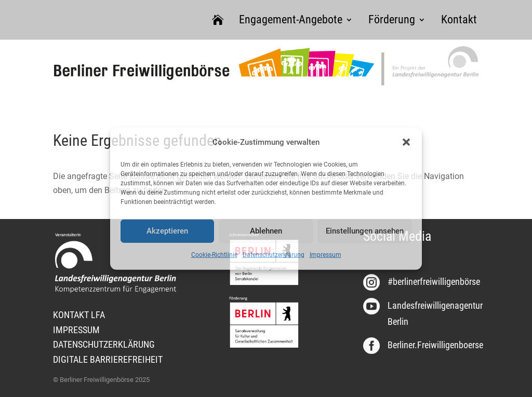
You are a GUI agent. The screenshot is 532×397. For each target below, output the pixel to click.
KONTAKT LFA (79, 315)
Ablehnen (266, 231)
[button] (406, 142)
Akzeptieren (167, 231)
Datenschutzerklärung (274, 255)
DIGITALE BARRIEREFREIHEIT (108, 359)
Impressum (325, 255)
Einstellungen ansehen (365, 231)
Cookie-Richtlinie (214, 255)
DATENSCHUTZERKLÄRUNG (104, 344)
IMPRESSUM (76, 330)
